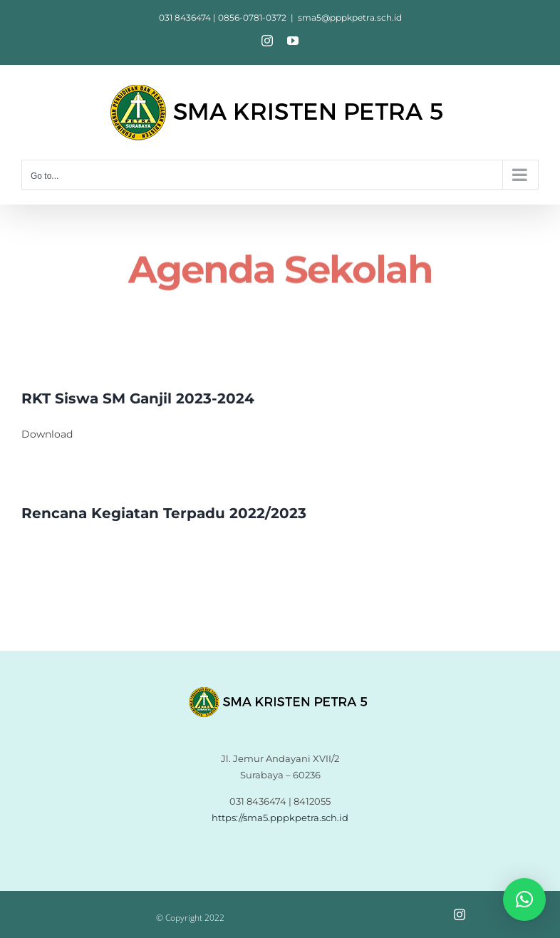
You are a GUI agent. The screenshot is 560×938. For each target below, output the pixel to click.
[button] (524, 900)
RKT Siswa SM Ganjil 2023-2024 (138, 398)
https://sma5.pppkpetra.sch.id (280, 818)
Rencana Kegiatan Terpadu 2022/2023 (164, 513)
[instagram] (460, 914)
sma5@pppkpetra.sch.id (350, 17)
